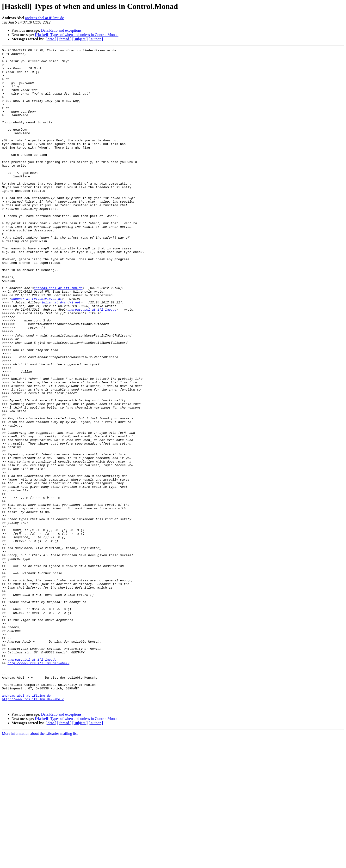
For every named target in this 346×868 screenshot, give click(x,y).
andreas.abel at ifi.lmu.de (45, 18)
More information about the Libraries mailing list (40, 864)
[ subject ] (80, 39)
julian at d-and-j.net (61, 353)
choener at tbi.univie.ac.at (37, 349)
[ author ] (96, 39)
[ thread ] (64, 39)
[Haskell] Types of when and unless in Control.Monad (77, 35)
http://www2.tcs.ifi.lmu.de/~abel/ (38, 785)
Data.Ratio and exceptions (61, 30)
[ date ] (51, 39)
